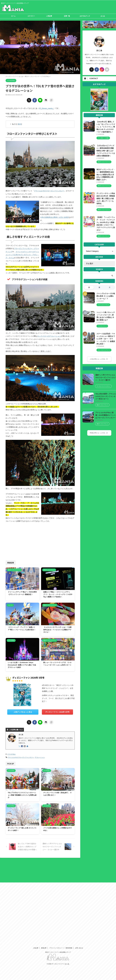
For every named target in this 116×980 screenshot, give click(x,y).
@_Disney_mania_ (46, 108)
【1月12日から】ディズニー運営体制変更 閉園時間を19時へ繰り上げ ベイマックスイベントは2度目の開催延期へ (106, 151)
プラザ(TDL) (11, 753)
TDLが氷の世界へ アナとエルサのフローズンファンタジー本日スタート (106, 395)
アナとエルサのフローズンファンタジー (49, 191)
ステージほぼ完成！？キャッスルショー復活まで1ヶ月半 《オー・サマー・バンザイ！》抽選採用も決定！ (106, 338)
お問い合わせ (79, 862)
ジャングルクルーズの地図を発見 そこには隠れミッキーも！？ (105, 295)
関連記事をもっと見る (99, 431)
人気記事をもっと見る (99, 358)
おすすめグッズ (85, 16)
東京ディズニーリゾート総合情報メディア (58, 867)
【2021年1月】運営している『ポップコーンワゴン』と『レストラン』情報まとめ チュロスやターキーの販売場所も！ (105, 127)
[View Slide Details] (99, 109)
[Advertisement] (23, 540)
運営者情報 (69, 862)
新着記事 (44, 862)
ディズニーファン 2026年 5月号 (57, 711)
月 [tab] (110, 287)
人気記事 (49, 16)
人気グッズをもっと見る (23, 711)
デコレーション (40, 756)
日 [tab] (89, 287)
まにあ (103, 16)
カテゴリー (31, 16)
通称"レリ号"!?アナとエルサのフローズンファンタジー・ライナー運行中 (106, 376)
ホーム (13, 16)
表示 (20, 124)
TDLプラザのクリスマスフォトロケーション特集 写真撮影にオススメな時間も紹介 (22, 794)
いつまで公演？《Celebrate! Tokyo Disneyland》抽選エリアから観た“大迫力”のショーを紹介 (22, 664)
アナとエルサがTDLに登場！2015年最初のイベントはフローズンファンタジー (106, 414)
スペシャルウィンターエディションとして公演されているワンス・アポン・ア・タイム (22, 254)
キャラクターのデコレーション (49, 336)
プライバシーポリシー (56, 862)
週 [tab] (99, 287)
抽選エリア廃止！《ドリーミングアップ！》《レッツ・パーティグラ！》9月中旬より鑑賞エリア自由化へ (58, 594)
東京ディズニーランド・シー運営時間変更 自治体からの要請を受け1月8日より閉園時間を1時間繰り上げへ (106, 174)
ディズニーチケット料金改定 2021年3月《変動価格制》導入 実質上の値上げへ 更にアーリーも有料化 (105, 198)
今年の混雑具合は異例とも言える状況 (54, 217)
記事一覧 (67, 16)
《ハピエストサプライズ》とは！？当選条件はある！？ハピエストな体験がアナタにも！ (57, 629)
